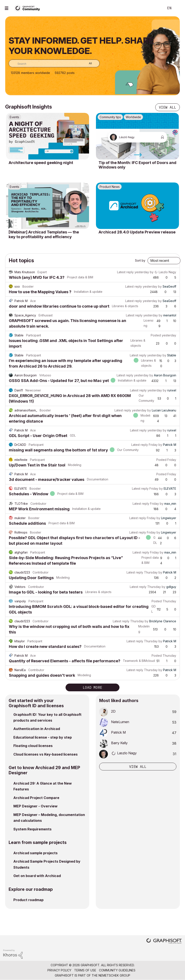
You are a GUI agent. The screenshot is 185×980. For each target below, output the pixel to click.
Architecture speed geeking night (41, 163)
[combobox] (54, 63)
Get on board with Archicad (37, 876)
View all (168, 107)
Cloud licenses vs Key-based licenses (45, 754)
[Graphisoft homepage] (164, 941)
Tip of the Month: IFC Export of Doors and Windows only (137, 165)
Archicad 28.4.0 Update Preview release (137, 232)
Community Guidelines (117, 970)
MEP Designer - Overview (35, 806)
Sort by (140, 260)
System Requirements (32, 829)
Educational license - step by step (43, 737)
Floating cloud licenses (33, 746)
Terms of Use (85, 970)
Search (156, 8)
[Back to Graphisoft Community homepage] (28, 8)
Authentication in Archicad (37, 729)
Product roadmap (28, 900)
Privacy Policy (59, 970)
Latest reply (125, 272)
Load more (92, 687)
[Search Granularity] (87, 63)
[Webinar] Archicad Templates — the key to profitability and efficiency (44, 234)
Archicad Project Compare (36, 798)
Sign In (178, 8)
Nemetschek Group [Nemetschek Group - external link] (114, 975)
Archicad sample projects (35, 853)
